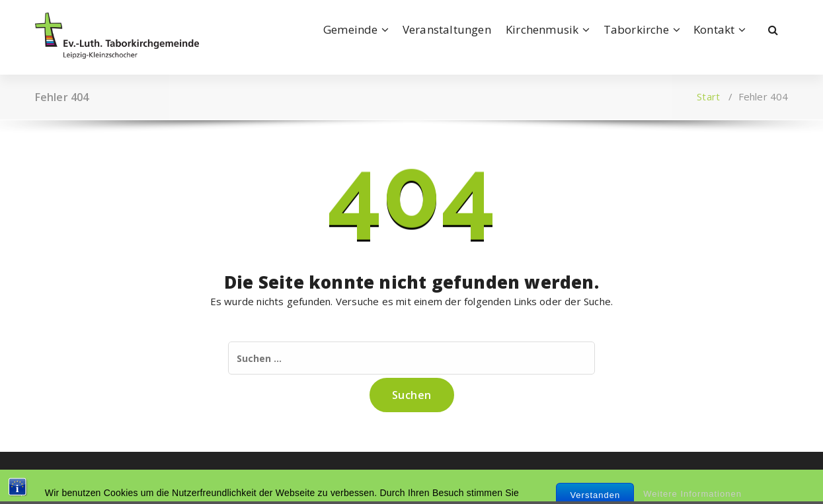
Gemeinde (351, 29)
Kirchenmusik (542, 29)
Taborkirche (636, 29)
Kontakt (714, 29)
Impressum (62, 478)
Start (708, 96)
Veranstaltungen (447, 29)
